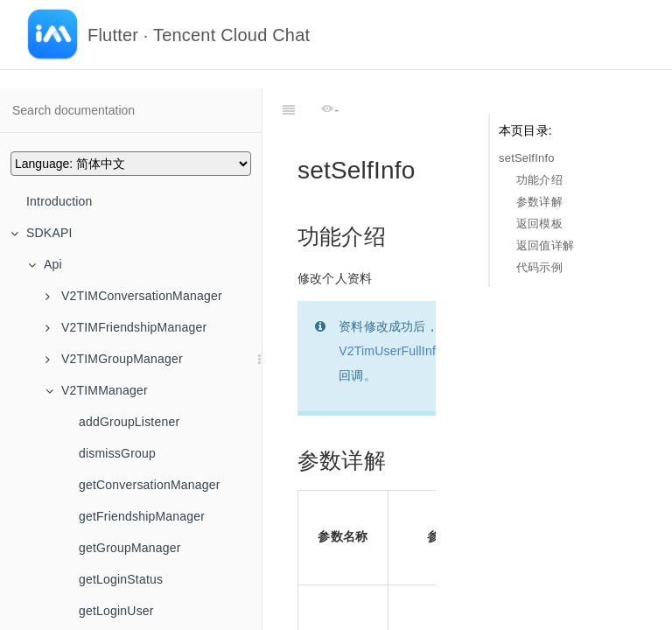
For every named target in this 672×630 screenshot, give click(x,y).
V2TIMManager (97, 390)
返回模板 (539, 224)
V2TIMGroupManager (114, 359)
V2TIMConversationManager (134, 296)
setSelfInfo (527, 158)
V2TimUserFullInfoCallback (415, 307)
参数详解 (539, 202)
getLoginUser (116, 611)
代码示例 (539, 267)
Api (45, 264)
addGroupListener (129, 422)
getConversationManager (150, 485)
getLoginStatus (121, 579)
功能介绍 (539, 180)
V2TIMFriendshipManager (126, 327)
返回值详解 (545, 245)
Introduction (59, 201)
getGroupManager (130, 548)
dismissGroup (117, 453)
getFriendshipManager (142, 516)
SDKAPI (42, 233)
